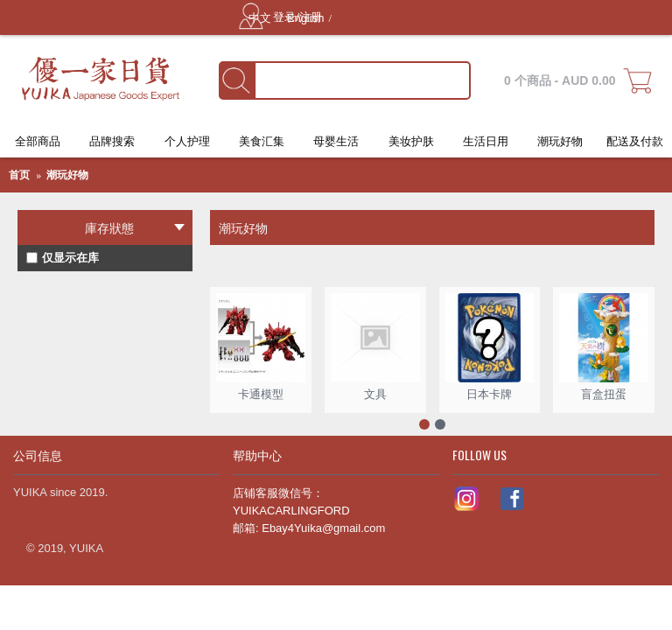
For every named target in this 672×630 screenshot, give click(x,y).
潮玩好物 (67, 175)
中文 (262, 18)
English (306, 18)
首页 (19, 175)
